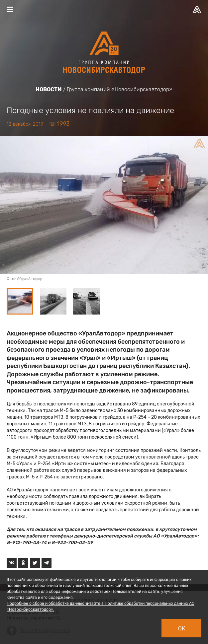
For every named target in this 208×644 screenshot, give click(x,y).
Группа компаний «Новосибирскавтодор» (120, 89)
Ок (182, 629)
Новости (49, 89)
